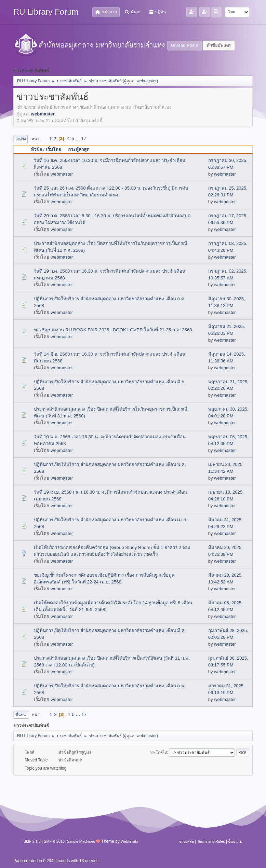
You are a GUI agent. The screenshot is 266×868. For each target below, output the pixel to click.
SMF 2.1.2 (32, 841)
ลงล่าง (21, 139)
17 (84, 139)
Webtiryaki (129, 841)
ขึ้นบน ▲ (235, 841)
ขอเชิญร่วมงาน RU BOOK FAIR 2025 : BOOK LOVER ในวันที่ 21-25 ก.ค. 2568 (113, 330)
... (78, 139)
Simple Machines (81, 841)
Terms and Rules (211, 841)
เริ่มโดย (54, 149)
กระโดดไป (158, 752)
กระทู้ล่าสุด (82, 149)
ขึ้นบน (21, 715)
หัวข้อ (36, 149)
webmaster (147, 81)
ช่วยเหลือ (187, 841)
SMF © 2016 (54, 841)
